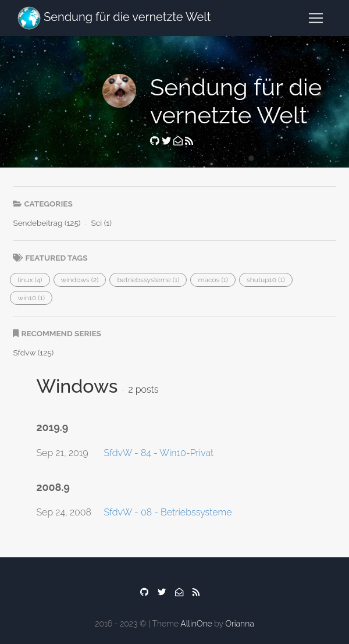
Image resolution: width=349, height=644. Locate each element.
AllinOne (196, 624)
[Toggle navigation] (316, 18)
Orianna (239, 624)
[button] (30, 280)
